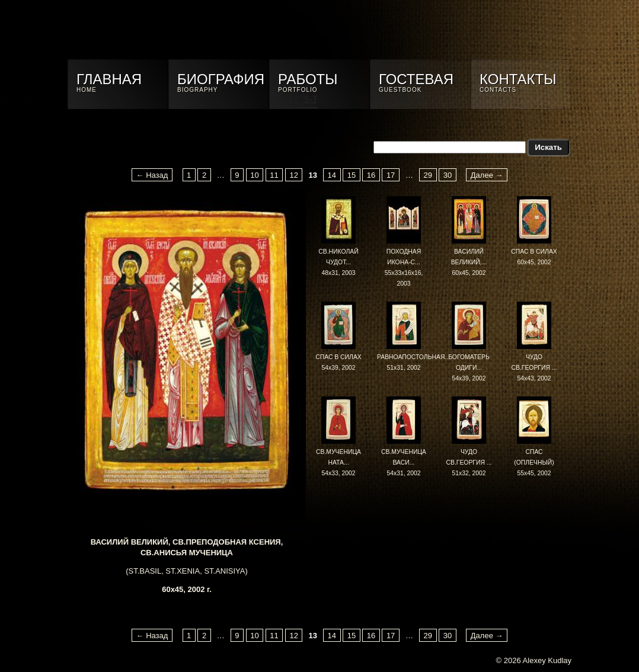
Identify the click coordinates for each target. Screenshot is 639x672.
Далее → (487, 175)
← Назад (152, 175)
